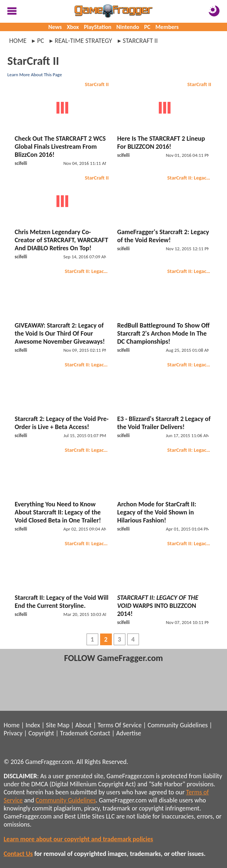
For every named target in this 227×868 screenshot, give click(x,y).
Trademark (74, 733)
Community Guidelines (177, 725)
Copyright (41, 733)
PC (147, 27)
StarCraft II (97, 84)
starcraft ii (140, 41)
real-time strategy (83, 41)
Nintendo (128, 27)
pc (41, 41)
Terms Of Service (120, 725)
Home (18, 41)
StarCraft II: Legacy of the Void (190, 178)
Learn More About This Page (35, 75)
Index (33, 725)
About (83, 725)
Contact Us (18, 854)
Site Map (58, 725)
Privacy (13, 733)
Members (167, 27)
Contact (100, 733)
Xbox (73, 27)
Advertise (129, 733)
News (55, 27)
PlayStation (98, 27)
